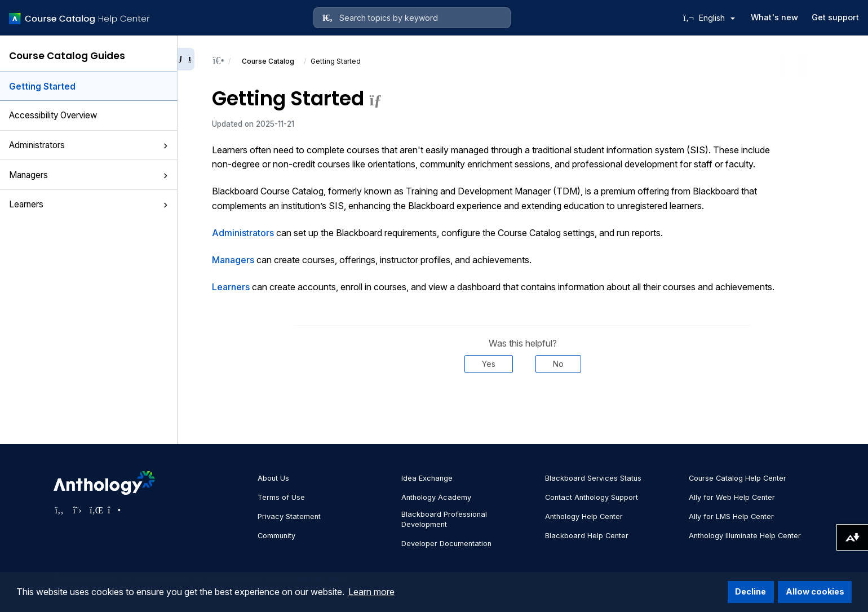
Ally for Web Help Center (732, 497)
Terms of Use (281, 497)
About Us (273, 478)
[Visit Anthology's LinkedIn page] (95, 510)
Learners (88, 204)
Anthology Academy (436, 497)
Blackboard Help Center (587, 536)
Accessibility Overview (53, 115)
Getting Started (42, 87)
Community (276, 536)
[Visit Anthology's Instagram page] (113, 510)
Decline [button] (750, 591)
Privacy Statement (289, 516)
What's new (774, 17)
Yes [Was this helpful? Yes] (489, 364)
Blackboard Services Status (593, 478)
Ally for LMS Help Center (731, 516)
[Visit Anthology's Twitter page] (77, 510)
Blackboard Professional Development (444, 519)
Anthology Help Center (584, 516)
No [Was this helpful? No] (558, 364)
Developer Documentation (446, 544)
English (717, 18)
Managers (88, 175)
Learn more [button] (371, 592)
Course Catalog (268, 61)
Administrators (88, 145)
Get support (835, 17)
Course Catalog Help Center (738, 478)
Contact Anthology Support (592, 497)
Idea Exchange (427, 478)
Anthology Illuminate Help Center (745, 536)
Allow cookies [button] (815, 591)
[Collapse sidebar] (186, 59)
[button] (165, 146)
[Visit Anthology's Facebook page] (59, 510)
